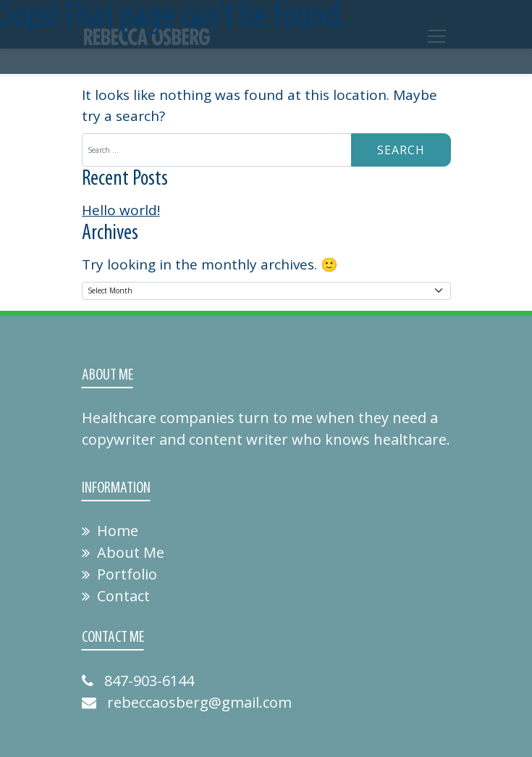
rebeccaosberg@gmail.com (187, 702)
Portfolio (119, 574)
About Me (123, 552)
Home (110, 531)
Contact (116, 596)
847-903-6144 (138, 681)
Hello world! (121, 210)
